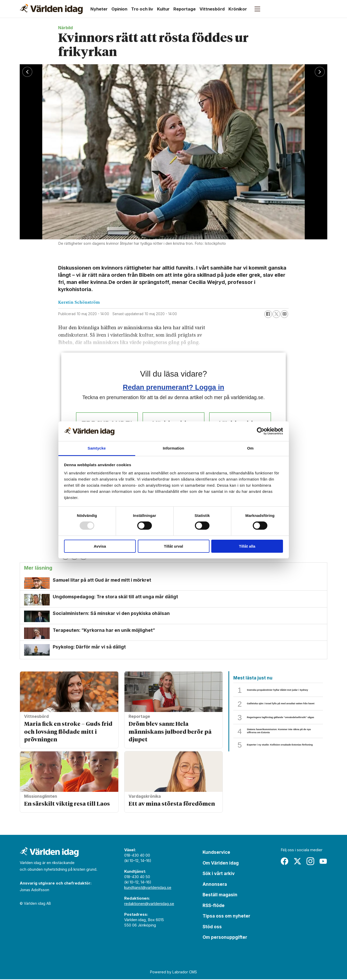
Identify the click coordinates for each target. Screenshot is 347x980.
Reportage (185, 9)
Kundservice (216, 853)
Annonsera (215, 885)
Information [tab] (174, 448)
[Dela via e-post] (285, 314)
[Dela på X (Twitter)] (276, 314)
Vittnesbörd (212, 9)
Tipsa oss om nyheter (226, 917)
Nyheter (99, 9)
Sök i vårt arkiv (219, 874)
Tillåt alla (247, 546)
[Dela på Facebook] (268, 314)
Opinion (119, 9)
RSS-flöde (214, 906)
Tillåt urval (173, 546)
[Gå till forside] (51, 9)
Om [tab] (250, 448)
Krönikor (238, 9)
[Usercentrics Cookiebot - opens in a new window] (261, 431)
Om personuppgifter (225, 938)
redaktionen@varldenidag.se (149, 904)
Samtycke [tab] (97, 448)
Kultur (163, 9)
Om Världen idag (221, 864)
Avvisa (100, 546)
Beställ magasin (220, 896)
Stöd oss (212, 928)
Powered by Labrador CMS (173, 972)
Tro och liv (142, 9)
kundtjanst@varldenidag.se (148, 888)
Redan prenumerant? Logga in (174, 387)
